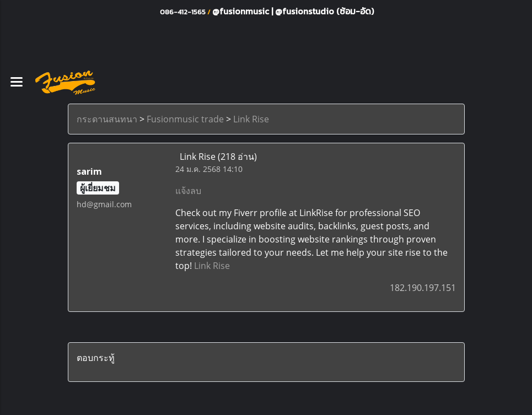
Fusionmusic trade (185, 119)
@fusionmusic (242, 11)
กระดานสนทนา (107, 119)
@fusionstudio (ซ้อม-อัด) (324, 11)
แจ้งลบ (188, 191)
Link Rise (251, 119)
